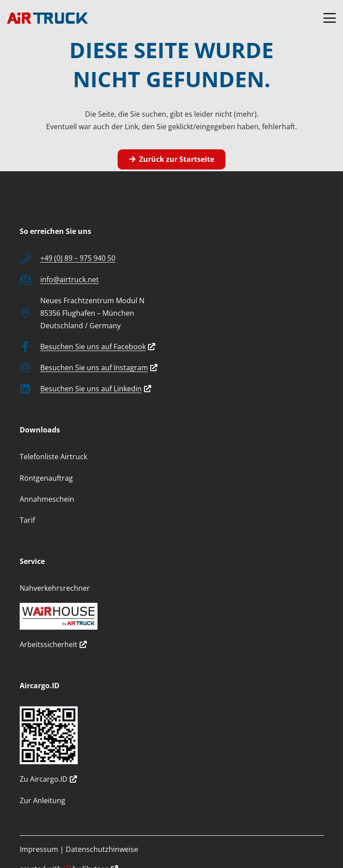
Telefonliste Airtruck (53, 457)
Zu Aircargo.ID (48, 779)
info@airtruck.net (70, 279)
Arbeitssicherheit (53, 644)
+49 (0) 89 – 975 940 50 (78, 258)
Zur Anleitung (42, 800)
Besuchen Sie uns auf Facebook (98, 347)
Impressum (39, 849)
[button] (330, 18)
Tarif (27, 520)
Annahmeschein (47, 499)
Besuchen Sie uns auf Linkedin (96, 389)
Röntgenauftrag (46, 478)
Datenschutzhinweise (102, 849)
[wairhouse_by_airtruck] (172, 616)
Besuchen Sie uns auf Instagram (99, 368)
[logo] (47, 18)
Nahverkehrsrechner (55, 588)
